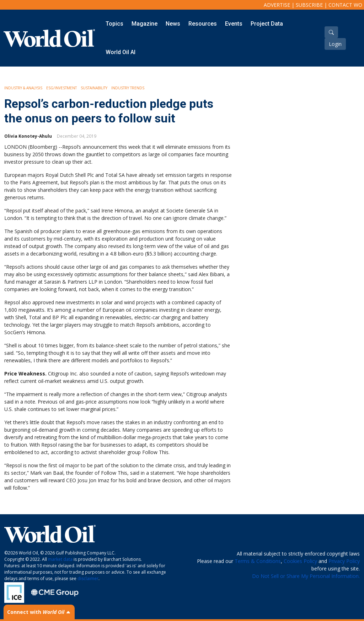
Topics (114, 24)
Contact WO (345, 5)
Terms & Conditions (258, 561)
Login (335, 44)
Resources (203, 24)
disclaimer (88, 578)
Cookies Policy (300, 561)
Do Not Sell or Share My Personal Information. (306, 576)
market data (60, 559)
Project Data (267, 24)
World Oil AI (121, 52)
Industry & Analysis (23, 88)
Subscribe (309, 5)
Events (234, 24)
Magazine (144, 24)
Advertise (277, 5)
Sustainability (94, 88)
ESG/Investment (61, 88)
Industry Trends (128, 88)
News (173, 24)
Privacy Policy (344, 561)
